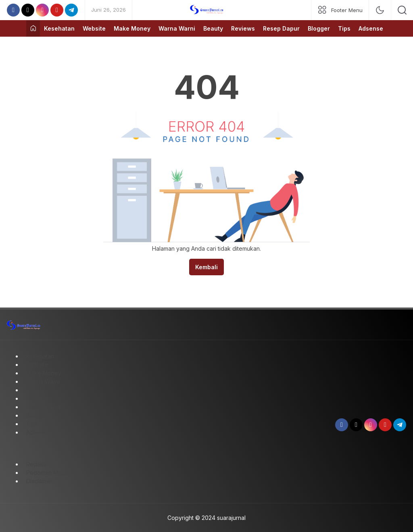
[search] (402, 10)
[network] (340, 10)
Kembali (206, 267)
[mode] (380, 10)
